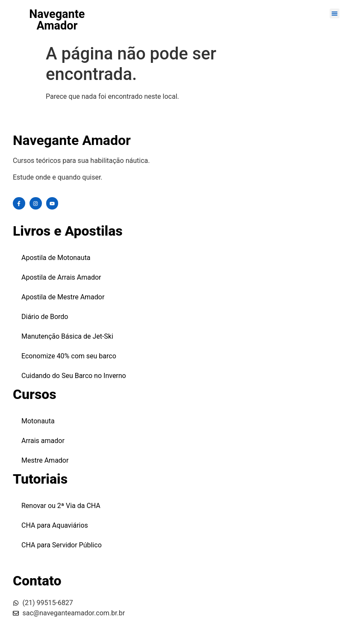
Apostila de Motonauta (56, 258)
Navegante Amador (57, 20)
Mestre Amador (45, 460)
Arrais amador (43, 441)
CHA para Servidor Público (62, 545)
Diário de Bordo (45, 317)
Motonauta (38, 421)
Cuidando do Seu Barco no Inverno (74, 376)
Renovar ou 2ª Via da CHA (61, 506)
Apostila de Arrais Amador (61, 277)
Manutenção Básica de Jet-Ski (67, 336)
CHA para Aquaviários (55, 525)
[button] (335, 13)
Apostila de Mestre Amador (63, 297)
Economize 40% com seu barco (69, 356)
